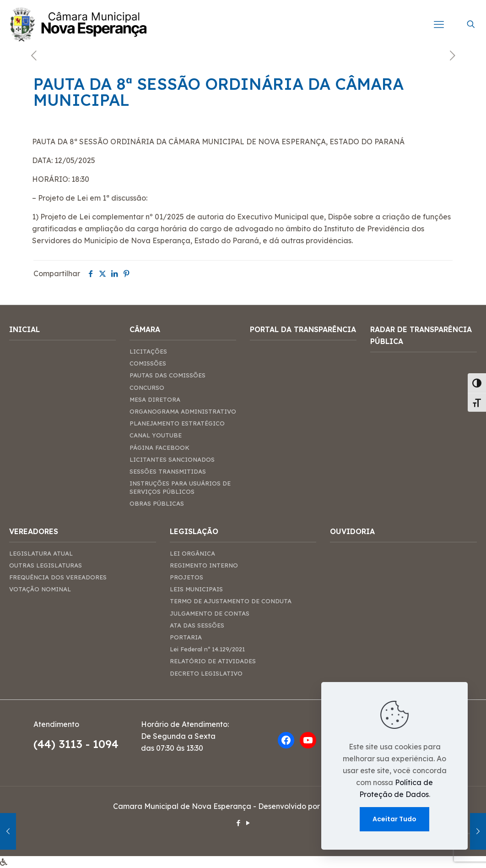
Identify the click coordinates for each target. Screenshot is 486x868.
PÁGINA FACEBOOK (159, 448)
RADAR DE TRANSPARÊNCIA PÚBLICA (421, 335)
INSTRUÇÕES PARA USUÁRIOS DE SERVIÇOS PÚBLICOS (180, 487)
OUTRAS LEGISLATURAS (46, 565)
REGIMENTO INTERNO (204, 565)
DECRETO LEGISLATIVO (206, 673)
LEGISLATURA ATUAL (41, 553)
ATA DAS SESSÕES (197, 625)
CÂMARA (145, 329)
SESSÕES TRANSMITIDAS (168, 471)
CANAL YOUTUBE (156, 435)
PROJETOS (186, 577)
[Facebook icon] (238, 823)
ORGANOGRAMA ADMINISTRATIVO (183, 411)
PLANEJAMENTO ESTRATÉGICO (177, 423)
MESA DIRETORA (155, 399)
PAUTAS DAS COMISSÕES (167, 375)
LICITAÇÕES (148, 351)
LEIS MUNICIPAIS (196, 589)
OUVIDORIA (352, 531)
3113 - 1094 (89, 744)
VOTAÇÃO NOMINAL (40, 589)
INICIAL (24, 329)
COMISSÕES (148, 363)
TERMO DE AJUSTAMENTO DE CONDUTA (231, 601)
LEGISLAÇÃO (194, 531)
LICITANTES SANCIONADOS (172, 459)
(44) (46, 744)
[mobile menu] (439, 24)
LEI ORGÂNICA (192, 553)
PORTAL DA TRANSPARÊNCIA (303, 329)
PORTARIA (186, 637)
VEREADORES (34, 531)
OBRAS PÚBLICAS (157, 503)
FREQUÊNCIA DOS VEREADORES (58, 577)
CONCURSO (147, 388)
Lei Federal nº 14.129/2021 (207, 649)
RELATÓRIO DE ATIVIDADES (213, 661)
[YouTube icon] (248, 823)
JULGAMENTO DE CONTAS (210, 613)
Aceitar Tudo (394, 819)
